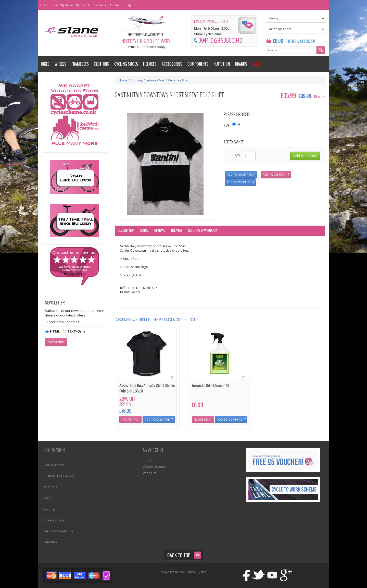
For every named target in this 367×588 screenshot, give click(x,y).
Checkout (308, 42)
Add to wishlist (239, 182)
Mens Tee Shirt (178, 80)
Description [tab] (126, 231)
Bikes (45, 64)
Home (123, 80)
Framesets (80, 64)
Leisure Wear (155, 80)
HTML (55, 331)
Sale (256, 64)
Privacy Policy (54, 520)
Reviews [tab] (160, 231)
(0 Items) (291, 42)
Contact (115, 5)
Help (128, 5)
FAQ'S (48, 498)
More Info (130, 419)
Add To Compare (157, 419)
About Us (50, 487)
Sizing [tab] (144, 231)
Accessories (172, 64)
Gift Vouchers (54, 465)
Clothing (137, 80)
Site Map (50, 542)
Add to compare (239, 174)
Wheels (60, 64)
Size (226, 126)
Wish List (150, 473)
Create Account (155, 467)
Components (198, 64)
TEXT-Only (76, 331)
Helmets (150, 64)
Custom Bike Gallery (59, 476)
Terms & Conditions (58, 531)
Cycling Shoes (126, 64)
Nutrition (222, 64)
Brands (241, 64)
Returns (49, 509)
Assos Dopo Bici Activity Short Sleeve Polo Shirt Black (147, 388)
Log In (44, 5)
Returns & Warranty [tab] (203, 231)
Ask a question (274, 174)
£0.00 (278, 41)
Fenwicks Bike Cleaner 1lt (210, 386)
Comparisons (97, 5)
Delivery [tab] (177, 231)
